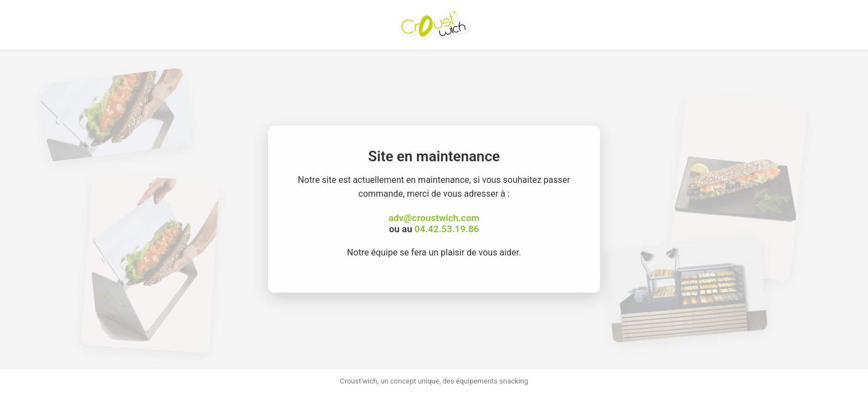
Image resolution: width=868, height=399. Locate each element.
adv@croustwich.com (434, 218)
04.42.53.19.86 (447, 229)
